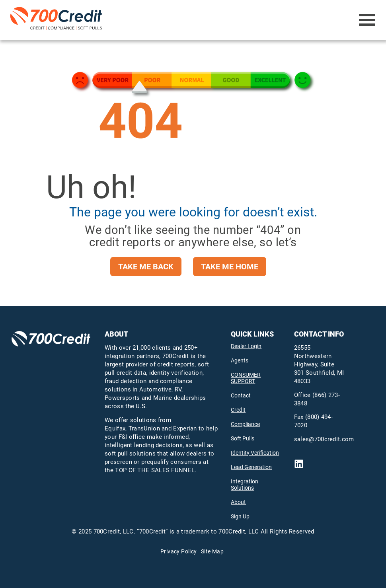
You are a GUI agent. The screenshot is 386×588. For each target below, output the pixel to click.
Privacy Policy (179, 551)
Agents (240, 360)
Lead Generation (251, 467)
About (238, 502)
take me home (230, 267)
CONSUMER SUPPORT (246, 378)
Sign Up (240, 516)
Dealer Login (246, 346)
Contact (241, 395)
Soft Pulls (243, 438)
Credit (238, 410)
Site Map (212, 551)
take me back (146, 267)
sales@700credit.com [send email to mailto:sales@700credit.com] (324, 439)
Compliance (245, 424)
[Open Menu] (367, 20)
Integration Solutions (245, 485)
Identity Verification (255, 453)
